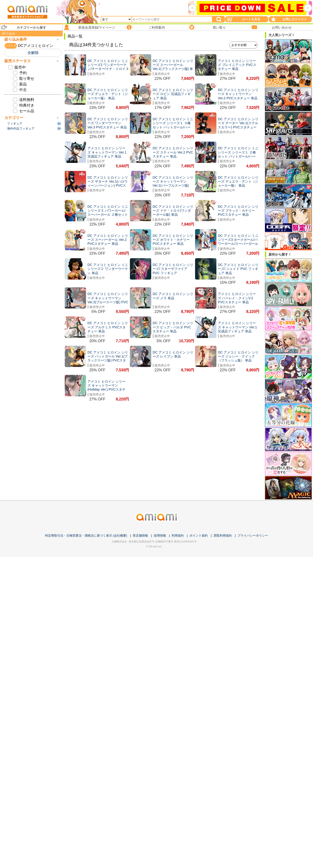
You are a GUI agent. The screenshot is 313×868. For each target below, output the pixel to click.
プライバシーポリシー (253, 536)
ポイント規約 (199, 536)
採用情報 (160, 536)
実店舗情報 (140, 536)
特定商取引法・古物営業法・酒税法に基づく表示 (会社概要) (86, 536)
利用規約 (178, 536)
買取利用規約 (223, 536)
